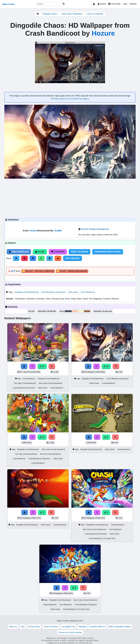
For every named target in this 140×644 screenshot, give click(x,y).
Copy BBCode (73, 258)
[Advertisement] (70, 198)
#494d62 (68, 311)
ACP (13, 271)
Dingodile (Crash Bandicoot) (27, 292)
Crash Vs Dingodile (95, 14)
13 (42, 366)
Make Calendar (79, 252)
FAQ (23, 627)
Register (133, 4)
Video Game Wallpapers (72, 14)
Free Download (19, 252)
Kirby (67, 299)
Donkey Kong (58, 299)
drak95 (58, 231)
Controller (40, 299)
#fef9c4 (81, 311)
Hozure (103, 33)
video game (73, 292)
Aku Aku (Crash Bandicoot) (50, 454)
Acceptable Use (68, 627)
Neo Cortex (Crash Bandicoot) (50, 383)
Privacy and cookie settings (70, 632)
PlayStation (20, 299)
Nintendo (31, 299)
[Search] (64, 4)
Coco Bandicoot (29, 379)
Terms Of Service (51, 627)
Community (114, 4)
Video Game (43, 388)
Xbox (48, 299)
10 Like (40, 252)
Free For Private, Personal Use (95, 229)
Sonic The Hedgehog (92, 299)
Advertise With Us (97, 627)
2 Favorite (58, 252)
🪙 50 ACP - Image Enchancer (72, 271)
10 (106, 366)
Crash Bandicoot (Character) (53, 292)
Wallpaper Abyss (50, 14)
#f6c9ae (75, 311)
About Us (13, 627)
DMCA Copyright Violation (120, 627)
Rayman (115, 299)
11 (42, 437)
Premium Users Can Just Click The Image (70, 99)
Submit (102, 4)
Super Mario (76, 299)
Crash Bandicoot (88, 292)
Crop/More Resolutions (108, 252)
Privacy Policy (34, 627)
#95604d (87, 311)
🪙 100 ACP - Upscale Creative (38, 271)
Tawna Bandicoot (118, 525)
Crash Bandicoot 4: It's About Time (102, 538)
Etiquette (82, 627)
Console (106, 299)
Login (125, 4)
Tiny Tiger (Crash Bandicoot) (25, 383)
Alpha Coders (8, 4)
